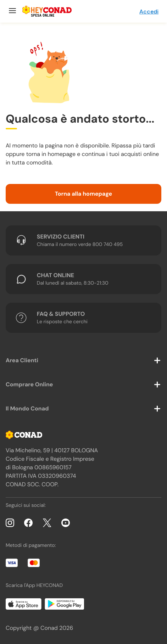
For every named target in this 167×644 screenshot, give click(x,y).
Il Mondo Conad (27, 408)
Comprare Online (29, 384)
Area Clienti (22, 360)
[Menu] (12, 11)
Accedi (149, 12)
